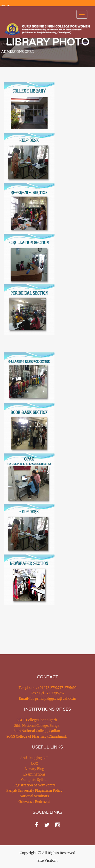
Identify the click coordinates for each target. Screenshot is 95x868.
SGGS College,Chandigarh (37, 720)
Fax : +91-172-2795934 (48, 693)
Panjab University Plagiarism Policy (34, 791)
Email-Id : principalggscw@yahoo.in (48, 699)
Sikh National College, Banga (37, 726)
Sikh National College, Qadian (37, 731)
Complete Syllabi (34, 780)
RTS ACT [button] (10, 44)
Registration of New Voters (34, 785)
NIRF (6, 6)
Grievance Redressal (34, 802)
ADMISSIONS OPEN (18, 52)
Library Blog (34, 769)
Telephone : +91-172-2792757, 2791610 (47, 688)
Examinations (34, 774)
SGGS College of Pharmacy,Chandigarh (37, 737)
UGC (34, 764)
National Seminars (34, 796)
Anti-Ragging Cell (34, 758)
